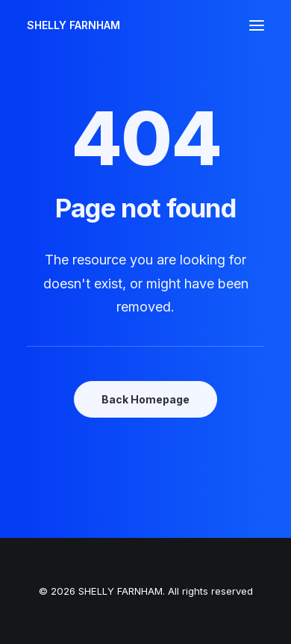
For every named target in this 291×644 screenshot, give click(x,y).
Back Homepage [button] (145, 399)
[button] (257, 25)
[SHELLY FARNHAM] (73, 25)
